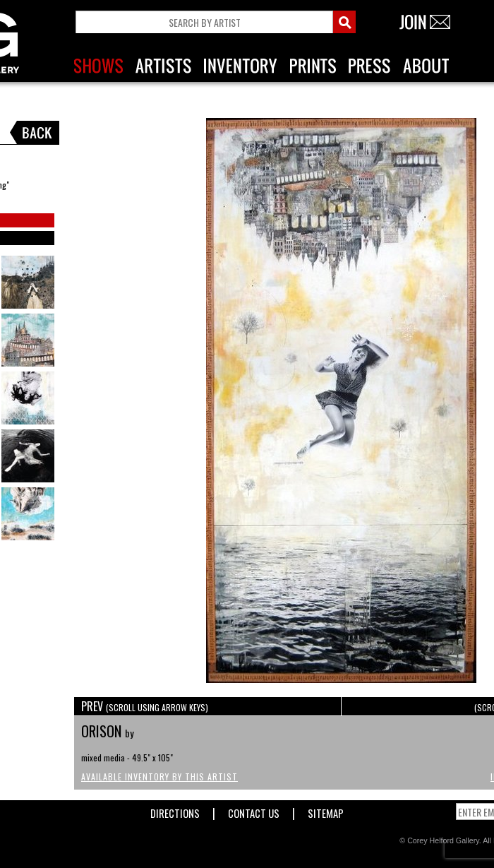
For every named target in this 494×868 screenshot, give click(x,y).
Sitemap (326, 810)
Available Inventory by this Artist (159, 777)
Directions (175, 810)
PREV (145, 706)
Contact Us (254, 810)
